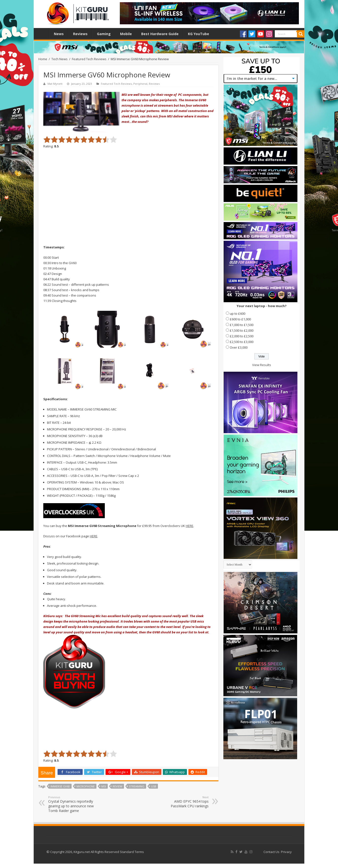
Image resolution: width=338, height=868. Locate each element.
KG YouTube (199, 34)
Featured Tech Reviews (89, 59)
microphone (86, 786)
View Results (262, 365)
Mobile (126, 34)
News (59, 34)
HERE (190, 526)
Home (43, 33)
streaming (137, 786)
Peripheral (140, 84)
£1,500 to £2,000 (242, 330)
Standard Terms (132, 852)
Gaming (104, 34)
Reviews (80, 34)
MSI (104, 786)
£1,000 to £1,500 (242, 325)
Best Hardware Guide (160, 34)
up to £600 (238, 313)
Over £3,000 (239, 347)
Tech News (60, 59)
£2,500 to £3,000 (242, 342)
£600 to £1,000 (240, 319)
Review (117, 786)
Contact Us (271, 852)
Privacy (286, 852)
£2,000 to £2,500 (242, 336)
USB (154, 786)
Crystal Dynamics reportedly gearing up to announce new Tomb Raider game (73, 804)
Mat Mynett (55, 84)
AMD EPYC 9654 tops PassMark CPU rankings (183, 802)
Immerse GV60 (60, 786)
